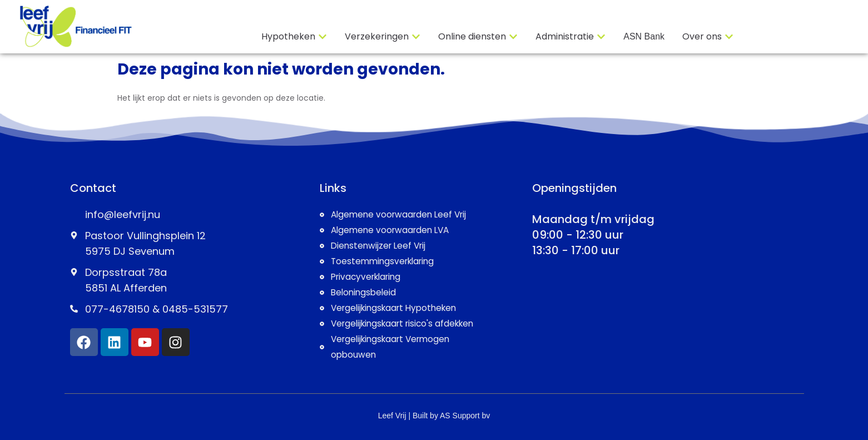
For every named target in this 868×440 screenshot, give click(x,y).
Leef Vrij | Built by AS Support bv (434, 416)
